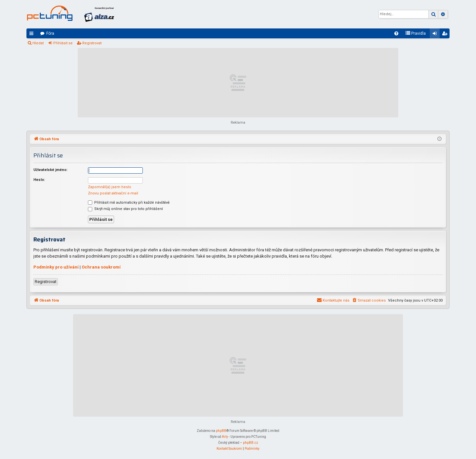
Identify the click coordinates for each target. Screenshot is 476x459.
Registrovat (92, 43)
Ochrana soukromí (101, 267)
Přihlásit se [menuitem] (436, 35)
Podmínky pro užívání (56, 267)
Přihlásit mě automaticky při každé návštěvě (129, 203)
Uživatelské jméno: (50, 170)
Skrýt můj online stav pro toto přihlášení (125, 209)
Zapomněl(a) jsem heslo (110, 187)
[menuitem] (396, 33)
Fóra (50, 33)
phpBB (221, 431)
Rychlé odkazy (33, 35)
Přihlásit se (63, 43)
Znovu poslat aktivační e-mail (113, 193)
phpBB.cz (251, 443)
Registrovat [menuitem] (446, 35)
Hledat (38, 43)
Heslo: (39, 180)
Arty (225, 437)
